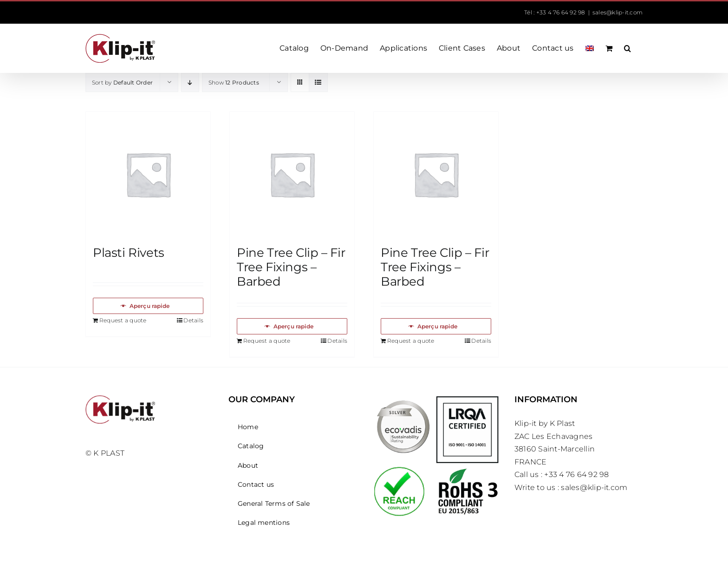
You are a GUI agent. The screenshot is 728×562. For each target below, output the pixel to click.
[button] (627, 48)
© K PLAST (105, 453)
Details (193, 320)
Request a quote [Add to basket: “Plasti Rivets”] (123, 320)
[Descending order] (190, 82)
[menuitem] (590, 48)
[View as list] (318, 82)
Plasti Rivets (129, 253)
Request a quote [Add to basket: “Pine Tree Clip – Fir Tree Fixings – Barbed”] (267, 341)
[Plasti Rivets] (148, 174)
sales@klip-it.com (617, 12)
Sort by (122, 82)
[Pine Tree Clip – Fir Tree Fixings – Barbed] (292, 174)
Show (234, 82)
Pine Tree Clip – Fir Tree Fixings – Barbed (291, 267)
